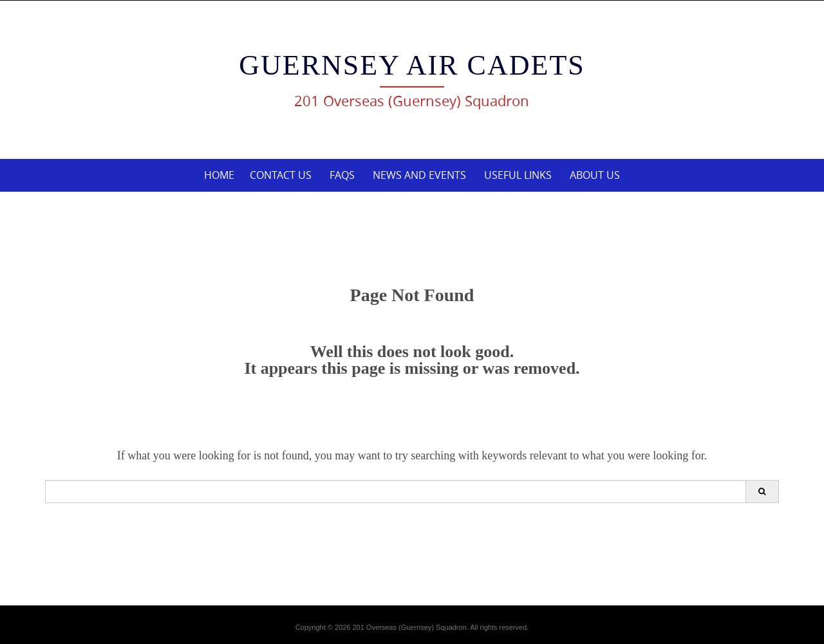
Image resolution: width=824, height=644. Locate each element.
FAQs (342, 175)
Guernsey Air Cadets (412, 65)
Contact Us (281, 175)
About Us (595, 175)
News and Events (419, 175)
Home (219, 175)
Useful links (518, 175)
